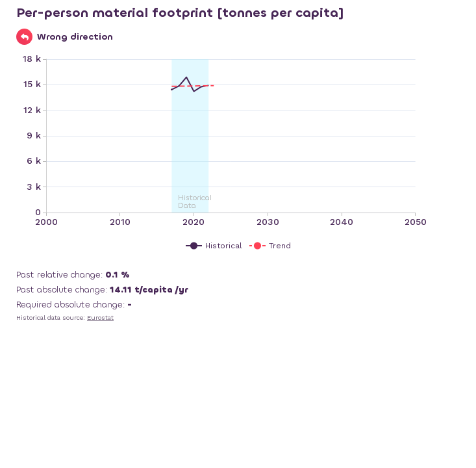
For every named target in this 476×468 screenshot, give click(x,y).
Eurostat (100, 318)
